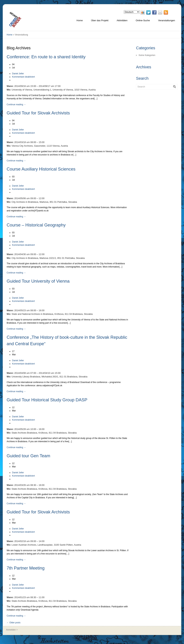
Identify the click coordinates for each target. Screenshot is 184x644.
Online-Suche (143, 20)
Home (80, 20)
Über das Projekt (100, 20)
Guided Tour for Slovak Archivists (38, 113)
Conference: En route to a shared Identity (46, 57)
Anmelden (11, 630)
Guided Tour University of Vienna (38, 281)
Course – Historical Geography (36, 225)
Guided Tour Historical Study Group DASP (47, 400)
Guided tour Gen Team (28, 456)
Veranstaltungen (167, 20)
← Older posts (14, 623)
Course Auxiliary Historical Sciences (41, 169)
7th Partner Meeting (26, 568)
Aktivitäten (122, 20)
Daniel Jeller (18, 74)
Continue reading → (16, 105)
